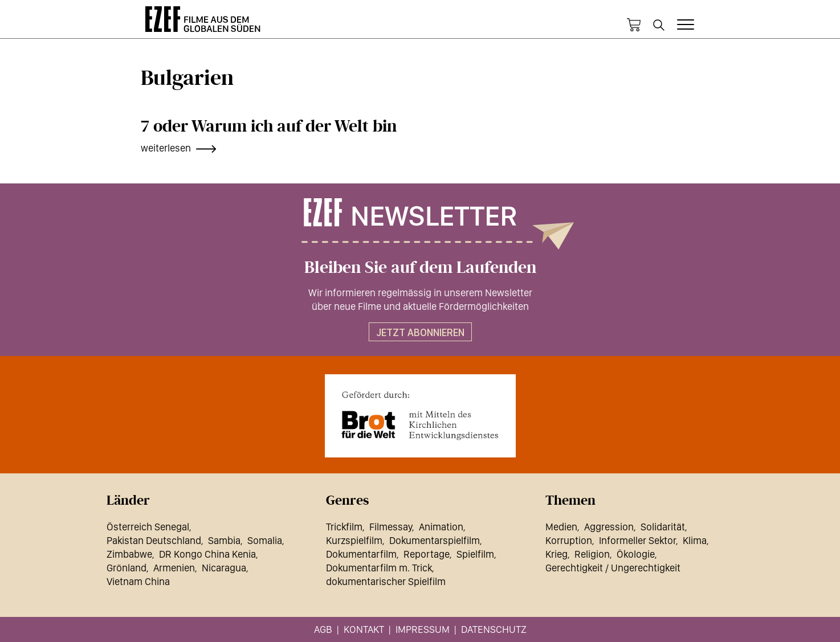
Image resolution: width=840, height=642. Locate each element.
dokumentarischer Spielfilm (386, 581)
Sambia (224, 540)
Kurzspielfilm (354, 540)
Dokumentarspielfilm (435, 540)
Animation (441, 527)
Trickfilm (344, 527)
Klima (695, 540)
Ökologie (636, 554)
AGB (323, 629)
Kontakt (364, 629)
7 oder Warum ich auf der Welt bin (269, 126)
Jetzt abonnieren (420, 332)
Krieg (556, 554)
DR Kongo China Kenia (207, 554)
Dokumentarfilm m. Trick (379, 568)
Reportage (427, 554)
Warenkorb (634, 25)
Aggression (609, 527)
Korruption (569, 540)
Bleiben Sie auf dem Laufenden (420, 268)
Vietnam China (138, 581)
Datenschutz (494, 629)
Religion (592, 554)
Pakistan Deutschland (154, 540)
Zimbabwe (129, 554)
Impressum (423, 629)
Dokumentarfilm (361, 554)
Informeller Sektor (637, 540)
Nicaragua (224, 568)
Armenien (174, 568)
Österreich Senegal (148, 527)
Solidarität (663, 527)
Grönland (127, 568)
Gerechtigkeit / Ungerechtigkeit (613, 568)
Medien (561, 527)
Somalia (265, 540)
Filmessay (391, 527)
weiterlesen (166, 148)
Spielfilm (475, 554)
